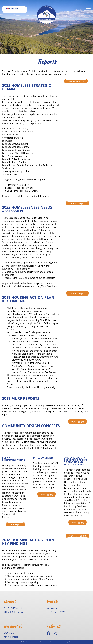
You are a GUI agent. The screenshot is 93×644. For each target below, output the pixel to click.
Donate (11, 633)
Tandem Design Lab (65, 642)
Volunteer (13, 637)
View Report (78, 422)
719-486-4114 (15, 608)
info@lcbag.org (16, 612)
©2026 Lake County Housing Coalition (34, 642)
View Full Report (76, 81)
